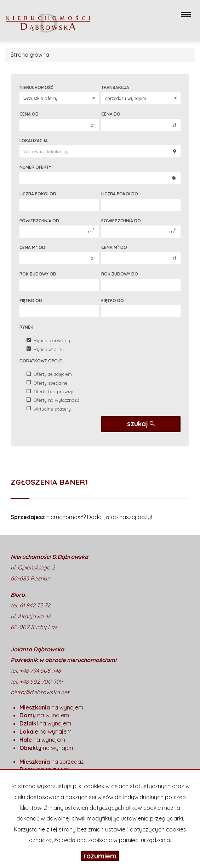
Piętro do (113, 301)
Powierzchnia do (121, 221)
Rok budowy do (120, 274)
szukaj (141, 424)
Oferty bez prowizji (50, 391)
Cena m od (32, 247)
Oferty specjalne (47, 383)
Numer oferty (35, 167)
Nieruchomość (36, 87)
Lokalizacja (34, 141)
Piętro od (31, 301)
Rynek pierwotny (48, 340)
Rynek (26, 327)
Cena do (111, 114)
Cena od (29, 114)
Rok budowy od (38, 274)
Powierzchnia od (39, 221)
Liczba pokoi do (120, 194)
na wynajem (51, 707)
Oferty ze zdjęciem (49, 374)
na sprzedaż (52, 762)
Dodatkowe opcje (41, 361)
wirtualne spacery (49, 408)
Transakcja (115, 87)
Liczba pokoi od (38, 194)
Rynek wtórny (45, 349)
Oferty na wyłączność (53, 400)
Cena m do (114, 247)
